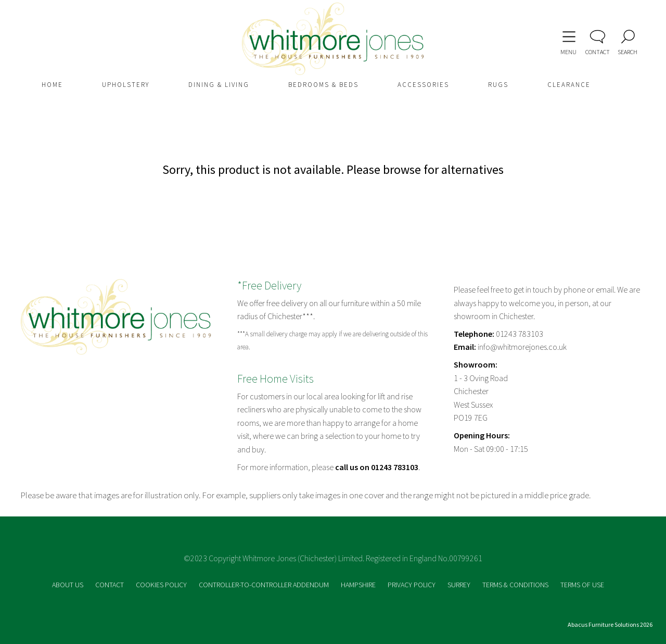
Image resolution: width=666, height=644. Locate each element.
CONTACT (110, 585)
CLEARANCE (569, 85)
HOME (52, 85)
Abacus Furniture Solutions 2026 (610, 624)
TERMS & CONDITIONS (516, 585)
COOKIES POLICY (162, 585)
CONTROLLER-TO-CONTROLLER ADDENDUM (265, 585)
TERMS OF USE (582, 585)
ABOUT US (68, 585)
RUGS (498, 85)
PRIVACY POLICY (412, 585)
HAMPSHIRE (359, 585)
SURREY (460, 585)
